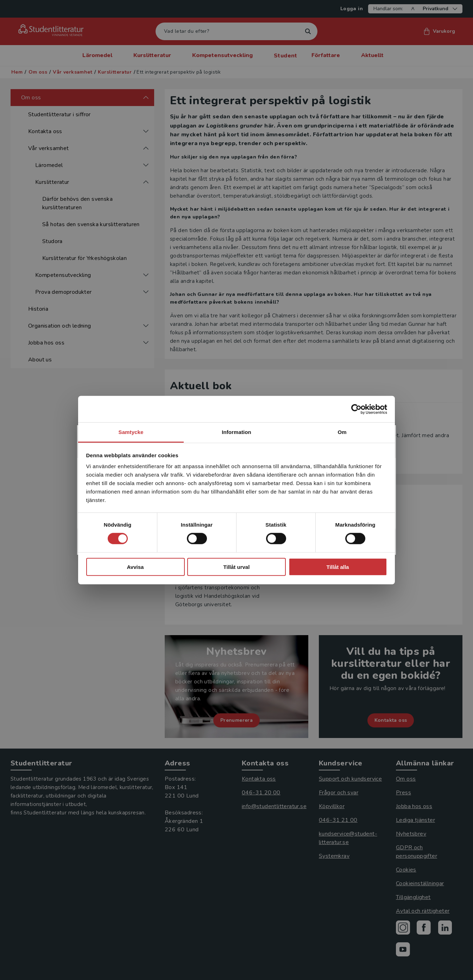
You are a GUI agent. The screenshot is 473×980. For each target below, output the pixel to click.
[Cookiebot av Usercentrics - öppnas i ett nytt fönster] (356, 409)
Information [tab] (237, 432)
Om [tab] (342, 432)
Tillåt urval (237, 567)
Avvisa (135, 567)
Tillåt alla (338, 567)
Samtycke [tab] (131, 432)
